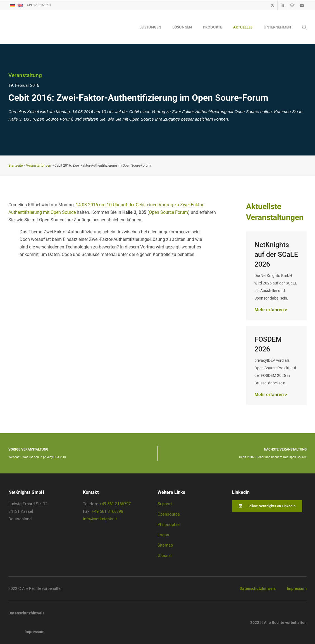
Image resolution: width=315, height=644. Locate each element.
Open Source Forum (168, 212)
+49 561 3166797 (115, 504)
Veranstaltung (25, 75)
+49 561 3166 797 (39, 5)
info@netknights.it (100, 519)
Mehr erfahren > (271, 310)
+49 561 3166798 (107, 511)
